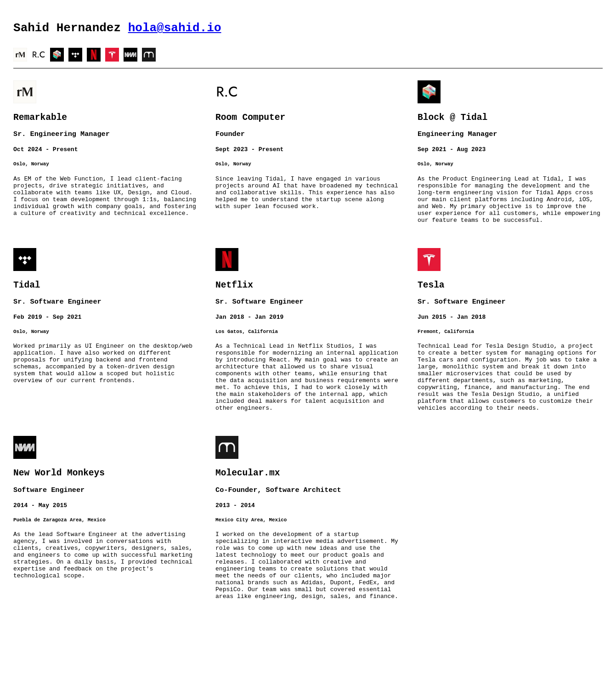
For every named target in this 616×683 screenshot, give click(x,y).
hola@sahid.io (175, 29)
